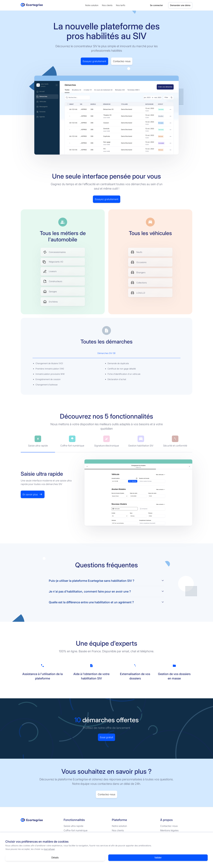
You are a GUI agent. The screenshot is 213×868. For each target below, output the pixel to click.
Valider (158, 858)
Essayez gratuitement (94, 61)
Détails (55, 858)
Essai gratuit (106, 737)
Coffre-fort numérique (76, 830)
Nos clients (107, 5)
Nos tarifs (121, 5)
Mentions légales (169, 830)
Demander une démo (180, 5)
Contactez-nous (122, 61)
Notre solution (92, 5)
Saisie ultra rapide (73, 826)
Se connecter (156, 5)
